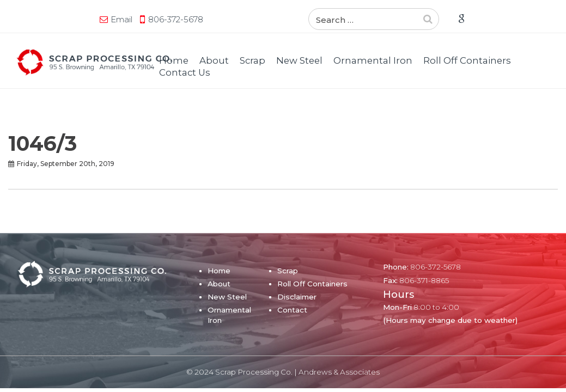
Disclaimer (297, 297)
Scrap (252, 60)
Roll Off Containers (467, 60)
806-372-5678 (101, 19)
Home (174, 60)
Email (46, 19)
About (214, 60)
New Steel (299, 60)
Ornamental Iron (373, 60)
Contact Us (185, 72)
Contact (292, 310)
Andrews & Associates (339, 372)
